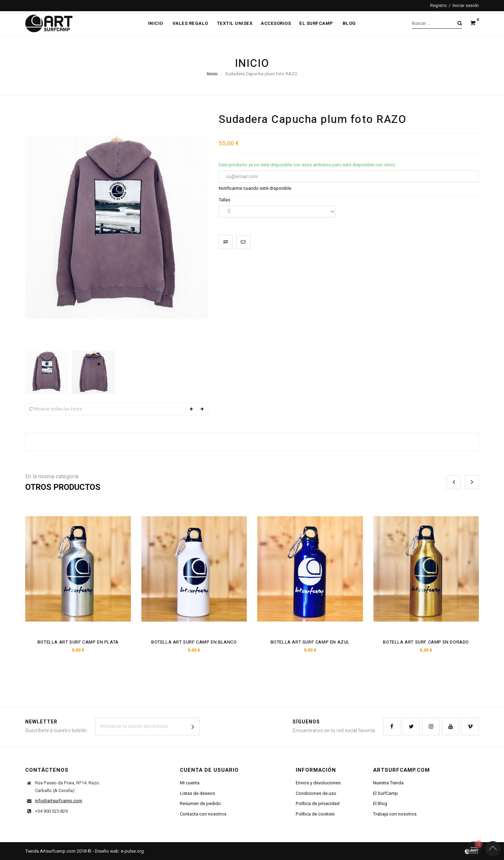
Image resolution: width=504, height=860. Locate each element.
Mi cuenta (190, 783)
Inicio (212, 74)
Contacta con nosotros (203, 814)
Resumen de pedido (200, 803)
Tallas (225, 200)
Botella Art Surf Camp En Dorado (426, 642)
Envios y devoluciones (318, 783)
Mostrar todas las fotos (55, 409)
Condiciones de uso (316, 793)
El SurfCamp (386, 793)
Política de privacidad (318, 803)
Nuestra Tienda (388, 783)
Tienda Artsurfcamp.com (50, 851)
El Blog (380, 803)
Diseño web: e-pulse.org (119, 851)
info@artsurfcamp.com (59, 801)
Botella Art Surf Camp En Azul (310, 642)
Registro (438, 6)
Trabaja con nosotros (395, 814)
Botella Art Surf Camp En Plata (78, 642)
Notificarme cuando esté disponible (255, 188)
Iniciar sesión (466, 6)
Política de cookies (315, 814)
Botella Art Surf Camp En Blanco (194, 642)
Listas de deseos (197, 793)
